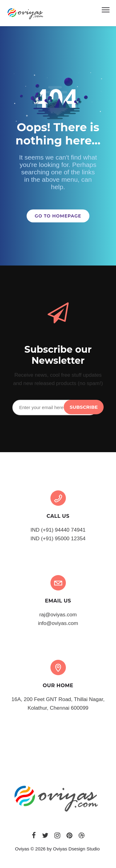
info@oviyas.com (58, 623)
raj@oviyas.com (58, 615)
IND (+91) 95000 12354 (58, 539)
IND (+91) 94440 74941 (58, 530)
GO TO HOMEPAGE (58, 216)
